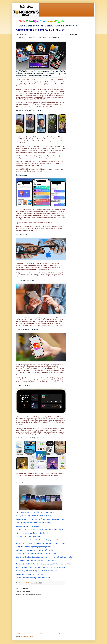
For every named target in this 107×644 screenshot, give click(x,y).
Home (40, 634)
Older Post (62, 634)
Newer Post (19, 634)
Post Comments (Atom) (27, 636)
